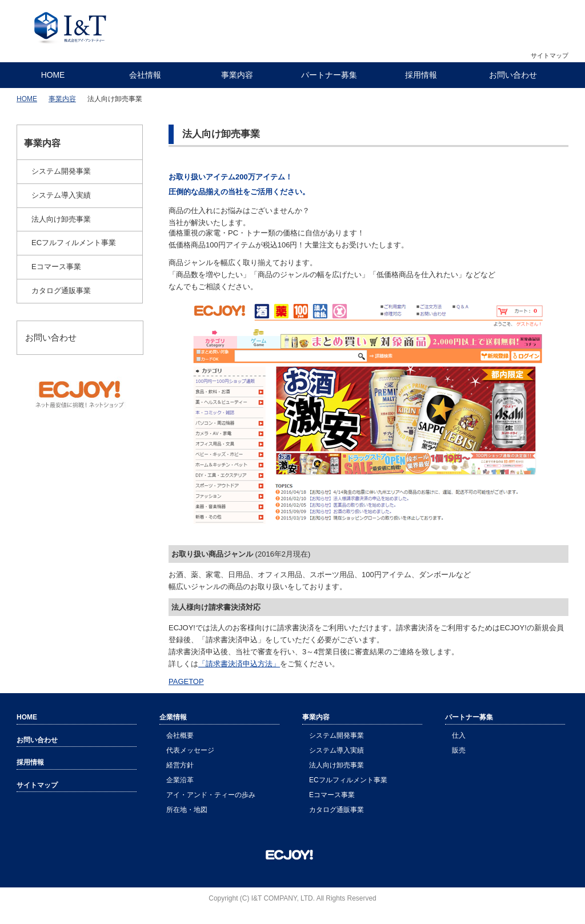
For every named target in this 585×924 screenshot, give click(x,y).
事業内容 (237, 75)
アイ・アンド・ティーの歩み (211, 795)
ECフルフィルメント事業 (74, 243)
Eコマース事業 (56, 267)
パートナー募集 (329, 75)
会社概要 (180, 735)
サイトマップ (550, 55)
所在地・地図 (187, 810)
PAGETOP (186, 681)
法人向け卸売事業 (61, 219)
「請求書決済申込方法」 (239, 664)
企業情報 (173, 717)
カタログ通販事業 (61, 291)
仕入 (459, 735)
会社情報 (145, 75)
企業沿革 (180, 780)
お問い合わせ (513, 75)
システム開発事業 (61, 171)
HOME (53, 75)
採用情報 (421, 75)
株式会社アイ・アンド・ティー (71, 29)
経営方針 (180, 765)
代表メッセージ (190, 750)
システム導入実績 (61, 195)
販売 (459, 750)
